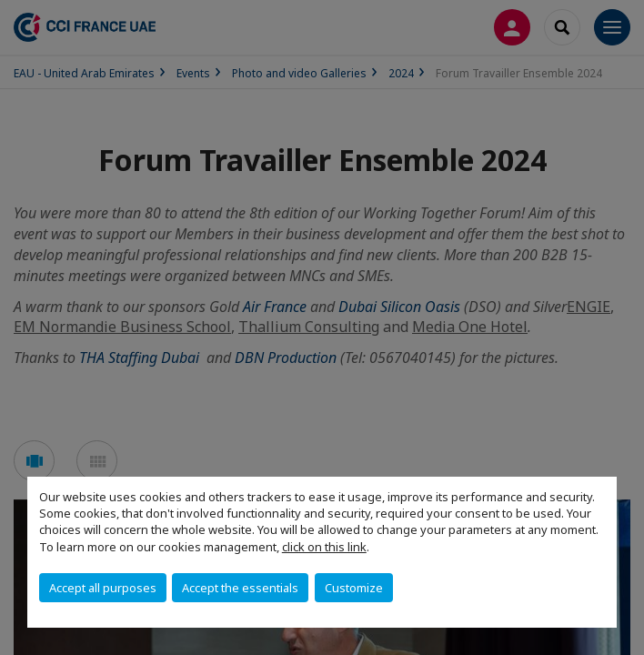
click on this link (324, 547)
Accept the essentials (240, 588)
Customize (354, 588)
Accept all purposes (103, 588)
